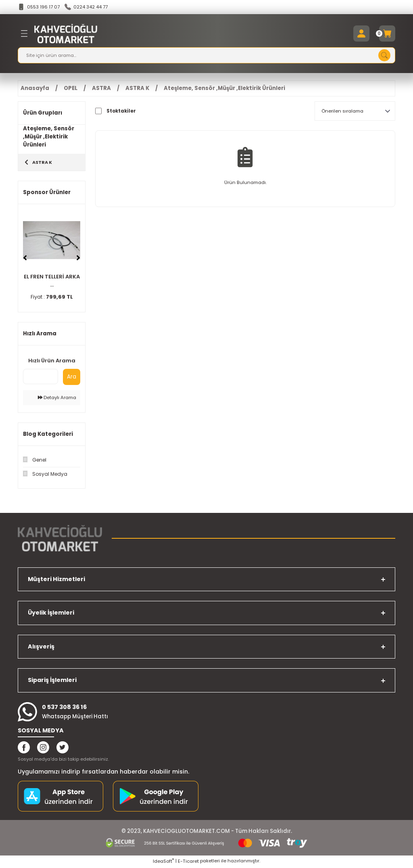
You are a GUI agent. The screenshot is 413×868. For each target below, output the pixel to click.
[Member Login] (361, 34)
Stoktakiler (121, 111)
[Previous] (25, 259)
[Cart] (387, 34)
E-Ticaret (188, 862)
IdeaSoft (163, 862)
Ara (72, 378)
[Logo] (66, 34)
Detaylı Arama (57, 399)
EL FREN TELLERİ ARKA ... (52, 282)
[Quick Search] (41, 378)
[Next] (78, 259)
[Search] (206, 56)
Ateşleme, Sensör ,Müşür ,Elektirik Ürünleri (224, 89)
